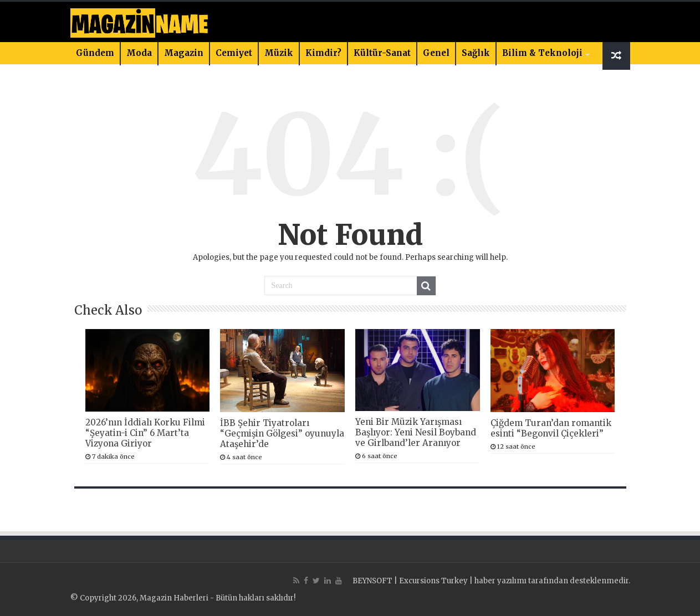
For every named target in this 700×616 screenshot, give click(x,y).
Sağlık (476, 53)
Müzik (279, 53)
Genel (436, 53)
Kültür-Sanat (382, 53)
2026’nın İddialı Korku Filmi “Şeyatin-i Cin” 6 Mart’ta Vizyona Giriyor (145, 433)
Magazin (184, 53)
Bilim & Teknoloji (542, 53)
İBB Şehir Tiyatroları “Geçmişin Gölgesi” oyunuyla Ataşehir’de (282, 433)
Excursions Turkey (433, 581)
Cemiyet (234, 53)
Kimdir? (323, 53)
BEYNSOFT (372, 581)
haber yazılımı (500, 581)
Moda (139, 53)
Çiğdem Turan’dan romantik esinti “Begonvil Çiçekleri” (551, 428)
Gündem (95, 53)
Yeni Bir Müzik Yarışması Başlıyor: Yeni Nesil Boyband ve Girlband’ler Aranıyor (416, 432)
